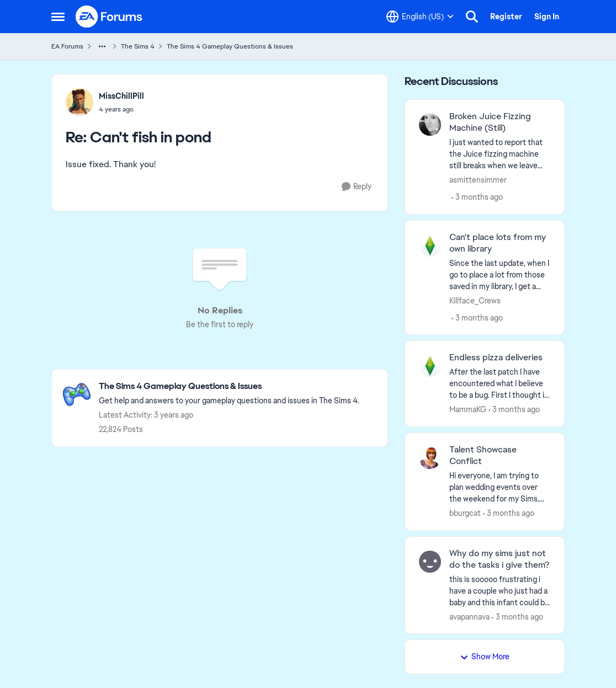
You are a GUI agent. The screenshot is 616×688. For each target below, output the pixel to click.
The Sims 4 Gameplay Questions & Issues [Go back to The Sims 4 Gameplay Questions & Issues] (230, 46)
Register (506, 17)
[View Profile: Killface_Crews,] (430, 246)
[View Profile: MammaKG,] (430, 366)
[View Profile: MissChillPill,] (79, 102)
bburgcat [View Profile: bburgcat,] (465, 513)
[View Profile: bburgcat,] (430, 458)
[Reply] (357, 187)
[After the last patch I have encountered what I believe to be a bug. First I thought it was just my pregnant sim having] (500, 384)
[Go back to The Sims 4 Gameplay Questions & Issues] (229, 386)
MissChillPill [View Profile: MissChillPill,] (121, 96)
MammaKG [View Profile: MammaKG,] (468, 409)
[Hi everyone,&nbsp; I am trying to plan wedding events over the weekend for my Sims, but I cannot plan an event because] (500, 487)
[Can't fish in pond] (121, 109)
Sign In (547, 17)
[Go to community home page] (109, 17)
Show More (485, 657)
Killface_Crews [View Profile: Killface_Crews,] (475, 300)
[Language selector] (420, 17)
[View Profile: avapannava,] (430, 562)
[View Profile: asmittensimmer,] (430, 125)
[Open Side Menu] (58, 17)
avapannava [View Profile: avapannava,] (469, 616)
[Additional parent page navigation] (102, 46)
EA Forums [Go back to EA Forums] (67, 46)
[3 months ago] (477, 197)
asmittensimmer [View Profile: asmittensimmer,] (478, 180)
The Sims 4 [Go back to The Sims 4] (138, 46)
